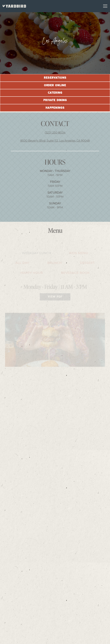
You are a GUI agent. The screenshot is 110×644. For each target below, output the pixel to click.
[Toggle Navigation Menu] (105, 6)
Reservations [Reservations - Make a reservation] (55, 631)
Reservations (55, 78)
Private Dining (55, 100)
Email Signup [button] (55, 640)
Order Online (55, 85)
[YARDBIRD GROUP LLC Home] (14, 6)
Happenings (55, 108)
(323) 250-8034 (55, 134)
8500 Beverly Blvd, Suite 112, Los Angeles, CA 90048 (55, 142)
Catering (55, 93)
